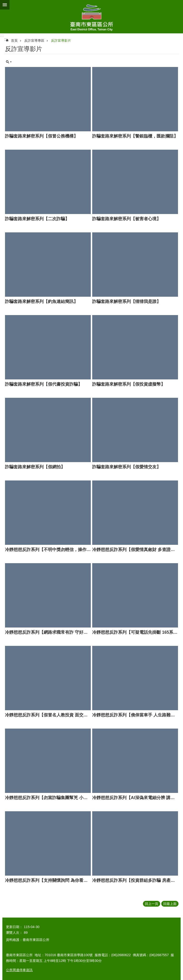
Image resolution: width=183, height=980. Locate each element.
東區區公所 (91, 17)
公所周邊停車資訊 (19, 970)
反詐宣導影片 (61, 41)
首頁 (14, 41)
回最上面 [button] (170, 904)
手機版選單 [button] (5, 5)
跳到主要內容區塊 (3, 3)
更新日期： (14, 927)
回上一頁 (152, 904)
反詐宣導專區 (34, 41)
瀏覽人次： (14, 933)
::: (2, 35)
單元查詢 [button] (9, 62)
